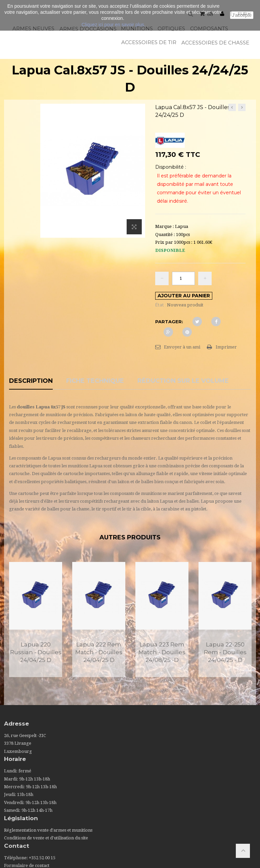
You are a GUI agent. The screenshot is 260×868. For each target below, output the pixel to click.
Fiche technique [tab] (95, 381)
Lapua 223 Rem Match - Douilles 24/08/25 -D (162, 652)
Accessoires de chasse (215, 43)
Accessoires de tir (148, 42)
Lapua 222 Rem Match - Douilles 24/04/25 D (99, 652)
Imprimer (226, 347)
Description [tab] (31, 381)
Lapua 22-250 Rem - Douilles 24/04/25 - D (225, 652)
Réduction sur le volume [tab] (183, 381)
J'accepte (242, 15)
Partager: (169, 322)
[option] (36, 620)
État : (161, 305)
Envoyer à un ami (182, 347)
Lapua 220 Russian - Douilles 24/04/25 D (36, 652)
